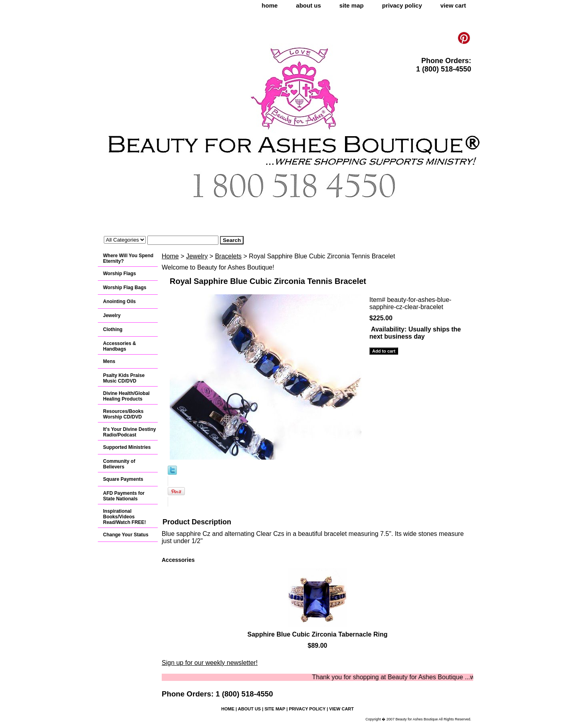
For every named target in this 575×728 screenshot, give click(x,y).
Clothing (113, 329)
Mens (109, 361)
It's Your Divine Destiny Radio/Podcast (129, 432)
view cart (453, 5)
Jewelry (197, 256)
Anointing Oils (119, 302)
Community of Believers (119, 464)
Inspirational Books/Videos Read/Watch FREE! (125, 517)
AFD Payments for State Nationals (124, 496)
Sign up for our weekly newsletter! (210, 663)
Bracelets (228, 256)
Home (170, 256)
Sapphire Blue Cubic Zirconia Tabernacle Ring (318, 634)
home (270, 5)
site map (352, 5)
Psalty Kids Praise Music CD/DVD (124, 378)
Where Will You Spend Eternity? (128, 258)
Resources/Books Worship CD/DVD (123, 414)
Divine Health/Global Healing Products (126, 396)
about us (308, 5)
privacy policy (402, 5)
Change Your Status (126, 535)
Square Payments (123, 479)
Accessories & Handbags (120, 346)
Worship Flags (119, 274)
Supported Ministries (127, 447)
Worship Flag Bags (125, 288)
